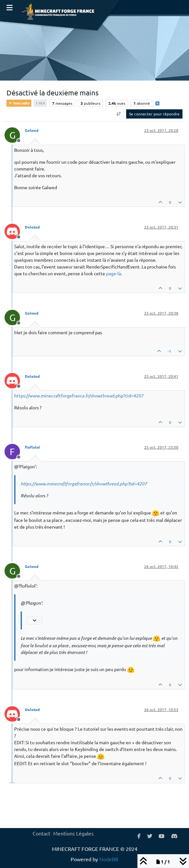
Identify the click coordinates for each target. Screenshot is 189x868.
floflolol (32, 447)
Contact (41, 833)
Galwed (32, 130)
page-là (114, 273)
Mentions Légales (73, 833)
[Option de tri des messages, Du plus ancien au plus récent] (119, 114)
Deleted (32, 227)
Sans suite (19, 103)
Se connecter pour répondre (154, 114)
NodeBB (109, 859)
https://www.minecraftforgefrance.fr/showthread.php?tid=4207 (79, 395)
